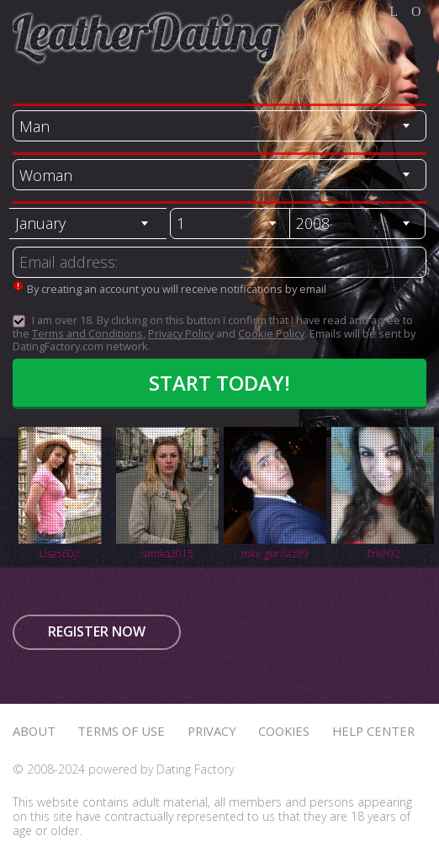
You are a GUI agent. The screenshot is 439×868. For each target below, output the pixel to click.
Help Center (373, 731)
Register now (97, 631)
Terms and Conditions (87, 333)
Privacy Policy (181, 333)
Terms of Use (121, 731)
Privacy (212, 731)
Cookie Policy (271, 333)
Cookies (284, 731)
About (34, 731)
